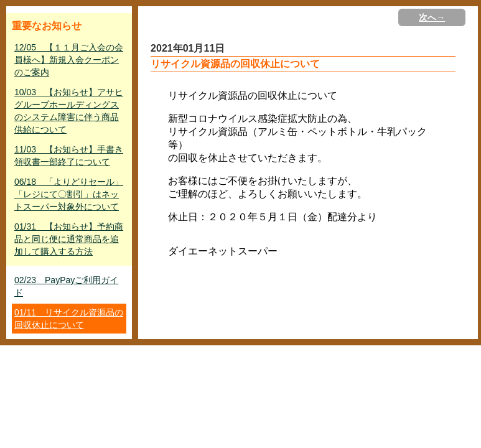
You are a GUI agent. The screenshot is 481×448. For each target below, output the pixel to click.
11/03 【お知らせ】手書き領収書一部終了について (69, 156)
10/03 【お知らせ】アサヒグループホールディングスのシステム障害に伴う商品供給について (69, 111)
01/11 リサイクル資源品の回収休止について (69, 319)
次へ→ (432, 17)
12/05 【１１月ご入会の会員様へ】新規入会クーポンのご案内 (69, 60)
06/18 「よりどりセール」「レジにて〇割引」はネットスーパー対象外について (69, 194)
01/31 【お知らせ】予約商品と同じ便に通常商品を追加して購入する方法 (69, 239)
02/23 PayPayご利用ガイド (66, 286)
